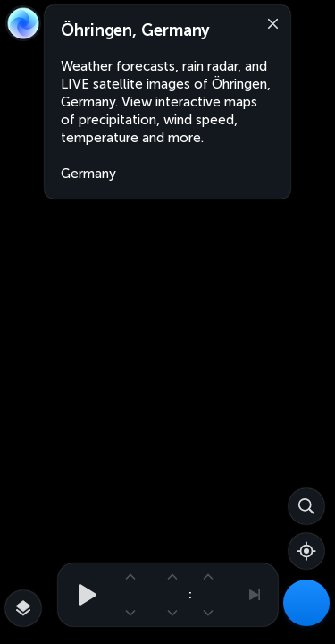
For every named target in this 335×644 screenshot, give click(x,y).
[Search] (306, 506)
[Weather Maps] (306, 603)
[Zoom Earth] (23, 23)
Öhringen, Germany (135, 30)
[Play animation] (82, 595)
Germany (88, 174)
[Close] (269, 22)
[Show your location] (306, 551)
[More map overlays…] (23, 608)
